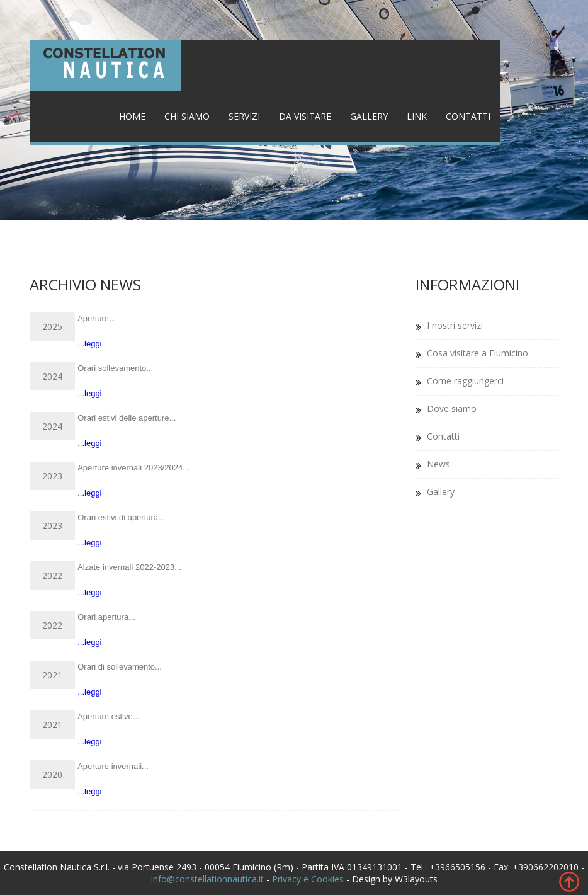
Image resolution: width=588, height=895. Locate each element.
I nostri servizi (455, 325)
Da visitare (305, 116)
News (438, 464)
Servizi (244, 116)
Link (417, 116)
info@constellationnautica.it (207, 879)
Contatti (468, 116)
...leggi (89, 344)
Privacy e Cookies (308, 879)
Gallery (369, 116)
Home (132, 116)
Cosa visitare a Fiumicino (478, 353)
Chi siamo (187, 116)
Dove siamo (452, 408)
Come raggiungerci (465, 381)
